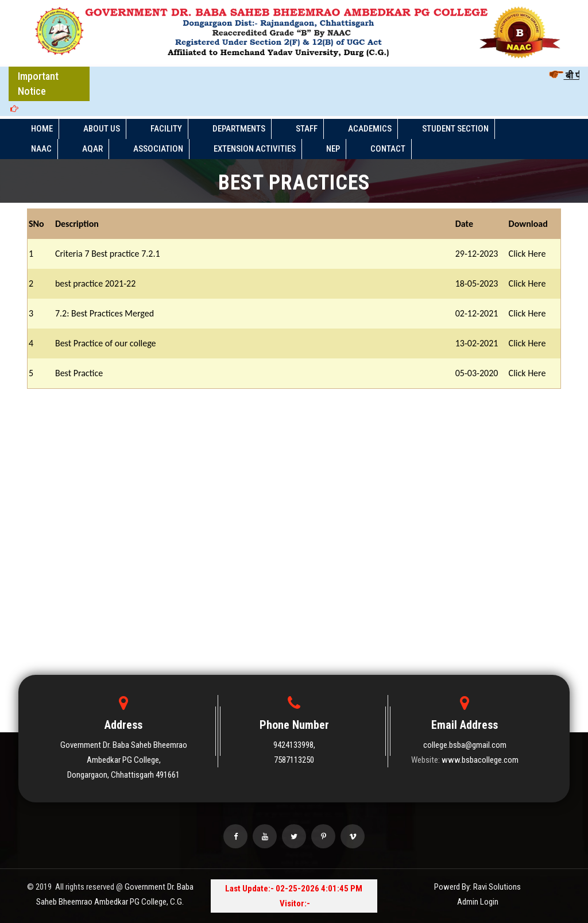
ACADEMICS (370, 129)
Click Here (527, 254)
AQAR (92, 149)
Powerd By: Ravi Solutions (477, 887)
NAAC (41, 149)
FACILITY (166, 129)
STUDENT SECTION (455, 129)
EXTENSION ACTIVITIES (255, 149)
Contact (388, 149)
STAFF (307, 129)
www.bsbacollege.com (480, 760)
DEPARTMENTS (239, 129)
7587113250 (294, 760)
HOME (42, 129)
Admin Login (478, 902)
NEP (333, 149)
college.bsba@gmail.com (465, 745)
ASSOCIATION (158, 149)
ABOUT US (102, 129)
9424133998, (294, 745)
